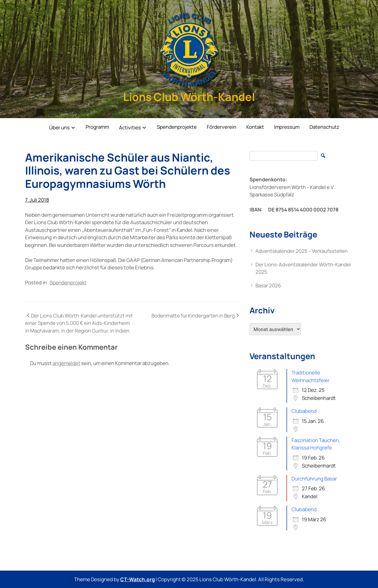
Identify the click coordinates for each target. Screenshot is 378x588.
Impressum (287, 127)
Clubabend (304, 411)
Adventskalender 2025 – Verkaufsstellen (302, 251)
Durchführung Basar (314, 479)
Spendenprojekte (177, 127)
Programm (97, 127)
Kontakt (255, 127)
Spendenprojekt (68, 282)
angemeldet (66, 363)
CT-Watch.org (137, 579)
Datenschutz (324, 127)
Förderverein (221, 127)
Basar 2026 (268, 285)
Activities (130, 127)
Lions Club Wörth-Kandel (189, 97)
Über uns (59, 127)
